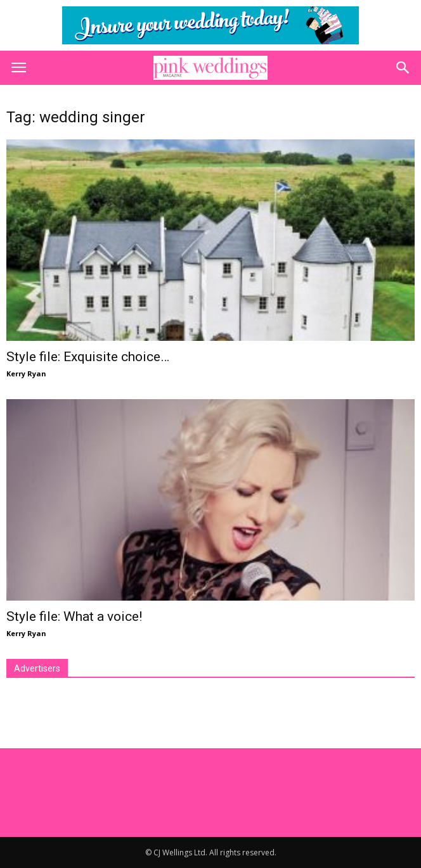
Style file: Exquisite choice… (88, 357)
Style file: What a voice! (74, 616)
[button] (403, 68)
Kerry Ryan (26, 373)
